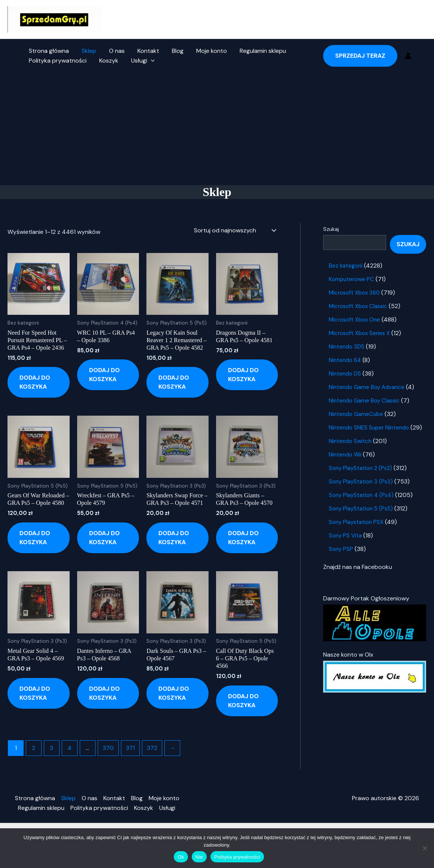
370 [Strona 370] (108, 748)
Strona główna (48, 51)
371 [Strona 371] (130, 748)
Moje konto (207, 51)
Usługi (141, 61)
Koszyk (108, 61)
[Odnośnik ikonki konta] (408, 56)
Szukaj (331, 229)
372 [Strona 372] (152, 748)
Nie (199, 857)
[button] (149, 61)
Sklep (88, 51)
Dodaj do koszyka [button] (35, 382)
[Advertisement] (217, 129)
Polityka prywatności (57, 61)
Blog (174, 51)
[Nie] (425, 848)
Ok (181, 857)
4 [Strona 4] (70, 748)
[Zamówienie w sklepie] (234, 230)
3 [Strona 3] (52, 748)
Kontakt (146, 51)
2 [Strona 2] (34, 748)
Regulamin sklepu (258, 51)
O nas (115, 51)
